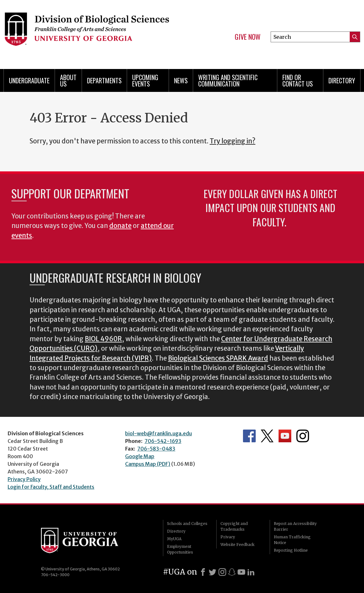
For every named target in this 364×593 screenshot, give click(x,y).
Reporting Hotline (291, 550)
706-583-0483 (156, 449)
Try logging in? (233, 141)
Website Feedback (237, 545)
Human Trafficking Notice (292, 540)
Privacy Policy (24, 479)
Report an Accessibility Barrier (295, 526)
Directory (342, 80)
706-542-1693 (163, 441)
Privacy (228, 537)
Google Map (140, 456)
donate (120, 226)
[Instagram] (222, 572)
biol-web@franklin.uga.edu (158, 433)
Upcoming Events (145, 80)
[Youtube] (241, 572)
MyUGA (174, 539)
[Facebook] (203, 572)
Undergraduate (29, 80)
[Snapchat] (232, 572)
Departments (104, 80)
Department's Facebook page (249, 436)
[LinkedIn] (251, 572)
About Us (68, 80)
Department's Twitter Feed (267, 436)
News (181, 80)
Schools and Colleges (187, 524)
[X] (212, 572)
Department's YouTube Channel (285, 436)
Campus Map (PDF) (148, 464)
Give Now (248, 37)
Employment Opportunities (180, 549)
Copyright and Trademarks (234, 526)
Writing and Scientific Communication (228, 80)
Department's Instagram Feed (303, 436)
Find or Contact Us (298, 80)
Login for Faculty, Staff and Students (51, 487)
